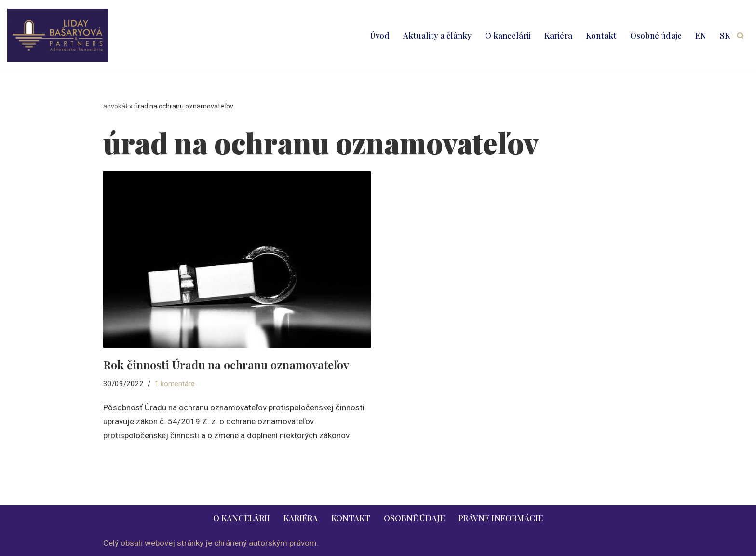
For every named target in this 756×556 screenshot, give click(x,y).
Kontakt (601, 35)
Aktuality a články (437, 35)
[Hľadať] (740, 35)
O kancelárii (508, 35)
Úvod (380, 35)
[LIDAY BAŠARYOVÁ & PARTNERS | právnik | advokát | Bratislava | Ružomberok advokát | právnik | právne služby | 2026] (58, 35)
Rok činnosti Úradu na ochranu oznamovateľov (226, 365)
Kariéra (558, 35)
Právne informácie (500, 518)
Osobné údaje (656, 35)
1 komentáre (175, 384)
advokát (115, 106)
